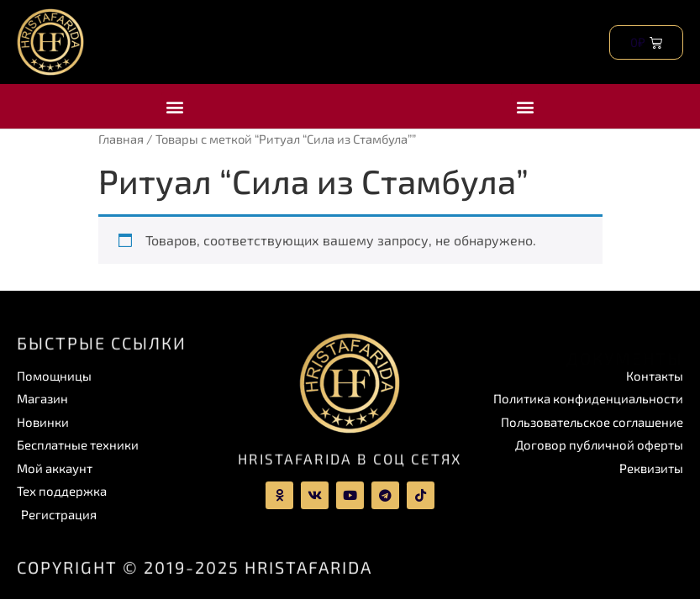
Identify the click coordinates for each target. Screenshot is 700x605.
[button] (175, 106)
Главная (121, 139)
